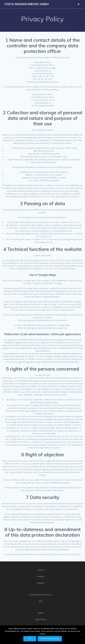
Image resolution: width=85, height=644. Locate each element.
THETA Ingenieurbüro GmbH (27, 4)
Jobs (41, 601)
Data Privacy (41, 619)
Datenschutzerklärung (50, 639)
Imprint (41, 613)
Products (41, 576)
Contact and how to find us (41, 595)
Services (41, 570)
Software (41, 583)
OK (30, 639)
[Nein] (82, 635)
